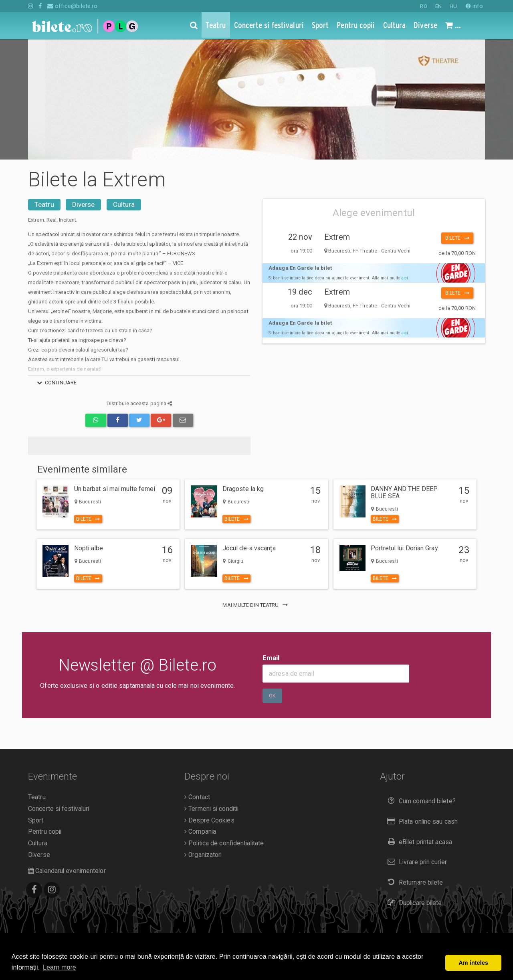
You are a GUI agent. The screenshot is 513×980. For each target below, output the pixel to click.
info (474, 6)
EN (438, 6)
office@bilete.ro (72, 6)
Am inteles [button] (473, 963)
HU (453, 6)
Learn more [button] (60, 967)
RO (423, 6)
